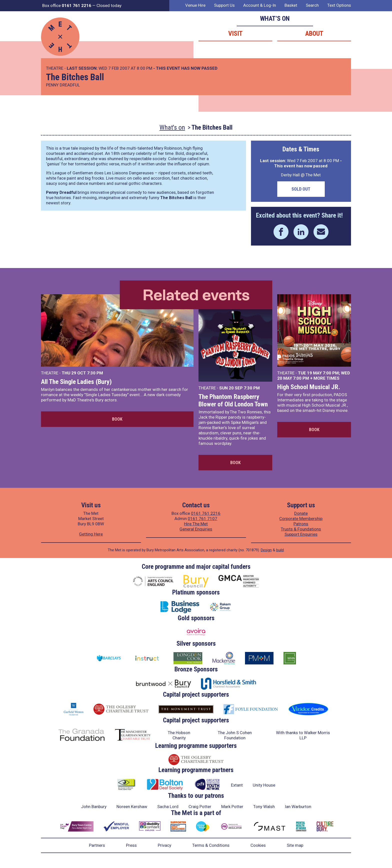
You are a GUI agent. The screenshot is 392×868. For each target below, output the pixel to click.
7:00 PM (331, 373)
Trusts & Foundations (301, 529)
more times (326, 378)
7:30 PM (95, 373)
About (314, 33)
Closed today (109, 5)
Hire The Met (196, 524)
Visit (235, 33)
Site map (295, 845)
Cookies (258, 845)
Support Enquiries (301, 534)
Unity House (264, 785)
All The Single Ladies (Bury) (76, 382)
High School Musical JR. (309, 387)
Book (117, 419)
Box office (67, 5)
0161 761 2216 (206, 513)
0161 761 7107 (202, 519)
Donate (301, 513)
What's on (172, 127)
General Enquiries (196, 529)
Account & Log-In (260, 5)
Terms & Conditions (211, 845)
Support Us (224, 5)
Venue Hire (195, 5)
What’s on (275, 18)
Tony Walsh (264, 807)
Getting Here (91, 534)
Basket (291, 5)
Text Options (339, 5)
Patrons (301, 524)
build (280, 550)
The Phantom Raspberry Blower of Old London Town (233, 400)
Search (312, 5)
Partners (97, 845)
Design (266, 550)
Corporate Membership (301, 519)
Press (131, 845)
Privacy (164, 845)
